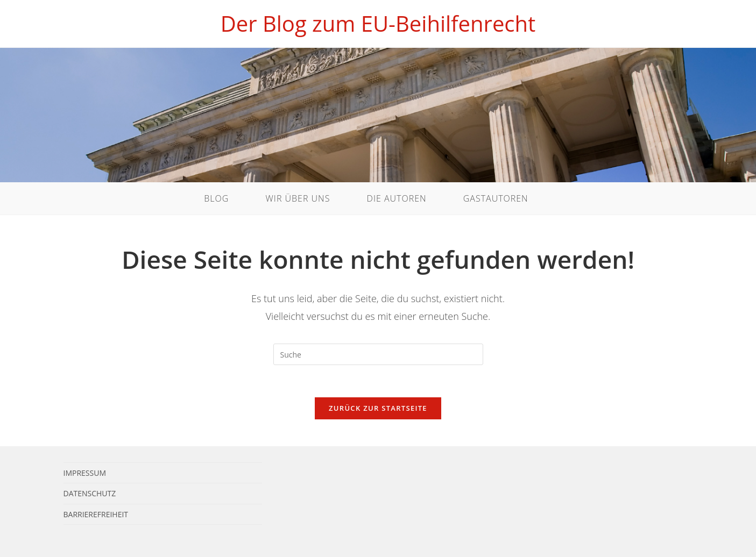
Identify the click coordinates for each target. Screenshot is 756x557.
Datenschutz (90, 493)
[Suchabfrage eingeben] (378, 354)
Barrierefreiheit (96, 514)
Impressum (85, 473)
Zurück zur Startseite (378, 408)
